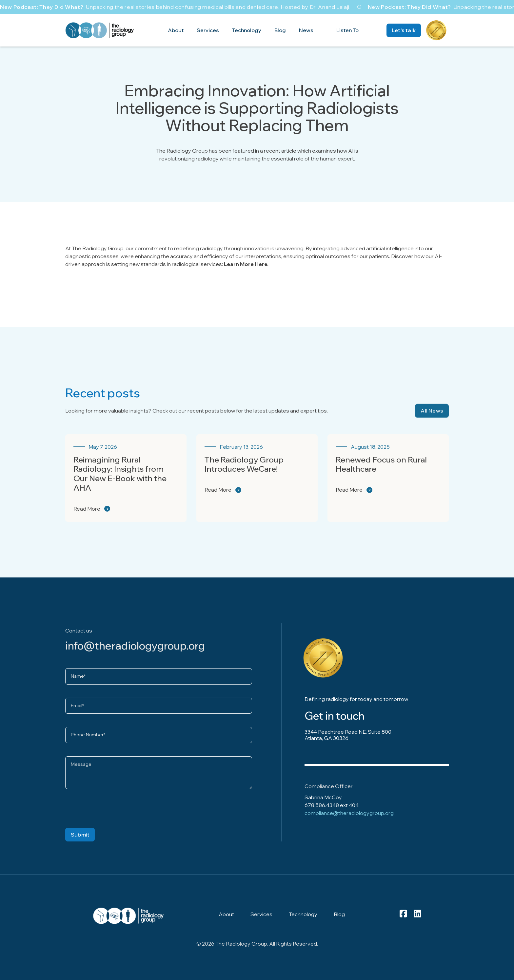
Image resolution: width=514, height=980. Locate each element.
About (176, 30)
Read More (92, 511)
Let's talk (404, 30)
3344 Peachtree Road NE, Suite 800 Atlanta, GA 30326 (348, 735)
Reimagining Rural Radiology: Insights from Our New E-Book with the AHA (120, 476)
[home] (100, 30)
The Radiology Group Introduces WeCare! (244, 466)
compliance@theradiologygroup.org (349, 813)
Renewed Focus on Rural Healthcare (381, 466)
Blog (280, 30)
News (306, 30)
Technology (247, 30)
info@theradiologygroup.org (135, 646)
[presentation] (115, 805)
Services (208, 30)
